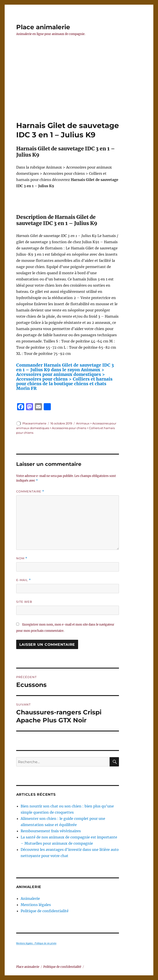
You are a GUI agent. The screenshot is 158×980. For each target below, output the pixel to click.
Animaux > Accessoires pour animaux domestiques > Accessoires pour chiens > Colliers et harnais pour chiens (66, 428)
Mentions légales (36, 905)
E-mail (24, 580)
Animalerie (30, 898)
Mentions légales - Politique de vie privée (36, 943)
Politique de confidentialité (45, 911)
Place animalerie (43, 27)
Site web (24, 602)
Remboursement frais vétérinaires (51, 831)
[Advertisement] (80, 88)
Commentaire (30, 491)
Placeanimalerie (34, 423)
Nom (22, 558)
